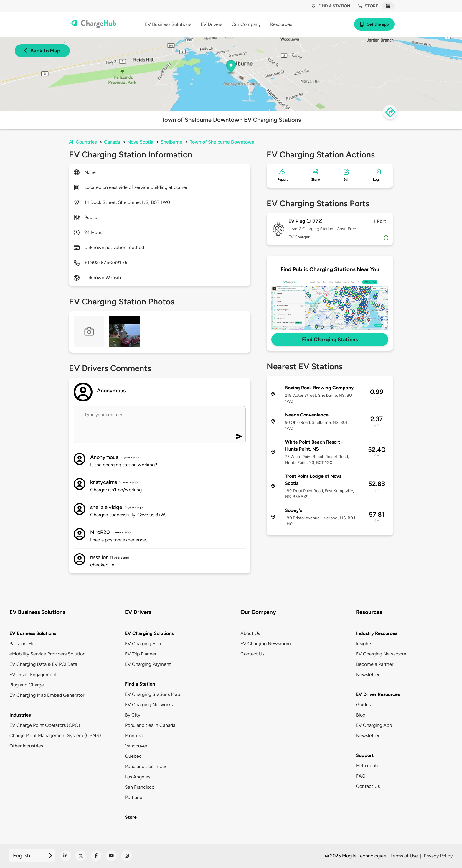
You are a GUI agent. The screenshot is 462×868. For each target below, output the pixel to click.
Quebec (133, 756)
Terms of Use (404, 856)
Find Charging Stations (330, 340)
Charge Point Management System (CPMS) (55, 736)
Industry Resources (377, 633)
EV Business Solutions (33, 633)
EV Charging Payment (148, 664)
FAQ (361, 776)
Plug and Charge (27, 685)
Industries (20, 715)
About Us (250, 633)
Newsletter (368, 675)
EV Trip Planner (141, 654)
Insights (364, 644)
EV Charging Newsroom (266, 644)
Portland (134, 797)
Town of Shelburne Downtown (222, 142)
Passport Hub (23, 644)
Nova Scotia (140, 142)
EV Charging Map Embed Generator (47, 695)
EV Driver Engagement (33, 675)
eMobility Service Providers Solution (47, 654)
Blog (361, 715)
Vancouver (136, 746)
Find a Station (140, 684)
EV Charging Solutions (149, 633)
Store (368, 6)
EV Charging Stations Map (152, 694)
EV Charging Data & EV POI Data (43, 664)
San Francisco (140, 787)
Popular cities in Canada (150, 725)
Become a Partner (375, 664)
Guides (363, 705)
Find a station (331, 6)
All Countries (83, 142)
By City (133, 715)
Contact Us (252, 654)
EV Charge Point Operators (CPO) (45, 725)
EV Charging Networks (149, 705)
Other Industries (26, 746)
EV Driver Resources (378, 694)
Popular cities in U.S (146, 766)
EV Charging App (143, 644)
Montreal (134, 736)
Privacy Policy (438, 856)
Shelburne (171, 142)
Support (365, 755)
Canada (112, 142)
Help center (368, 766)
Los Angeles (138, 777)
